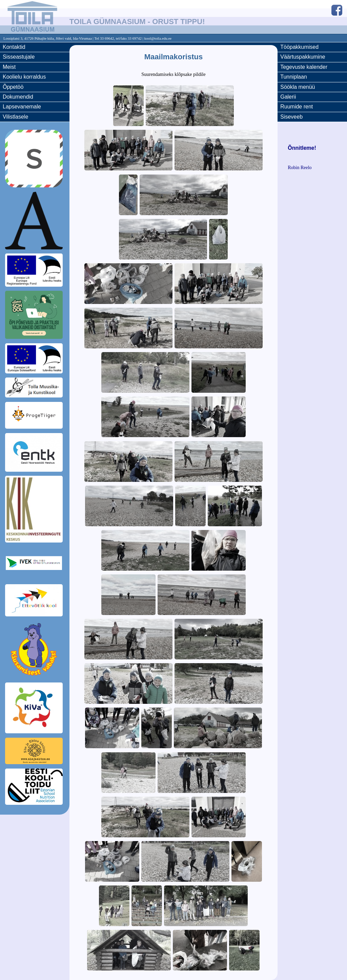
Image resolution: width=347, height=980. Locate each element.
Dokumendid (18, 97)
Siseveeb (291, 117)
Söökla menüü (298, 87)
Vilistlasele (15, 117)
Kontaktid (14, 47)
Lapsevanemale (22, 107)
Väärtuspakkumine (303, 57)
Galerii (288, 97)
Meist (9, 67)
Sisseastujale (19, 57)
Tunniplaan (294, 77)
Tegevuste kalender (304, 67)
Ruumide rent (297, 107)
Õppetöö (13, 87)
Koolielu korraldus (24, 77)
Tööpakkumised (299, 47)
